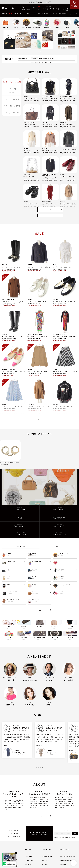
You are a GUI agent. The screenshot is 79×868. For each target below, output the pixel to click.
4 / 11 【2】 (11, 91)
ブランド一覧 (46, 850)
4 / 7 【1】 (11, 113)
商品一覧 (28, 850)
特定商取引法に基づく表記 (67, 856)
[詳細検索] (23, 8)
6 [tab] (45, 52)
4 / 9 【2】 (11, 106)
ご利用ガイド (37, 13)
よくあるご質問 (29, 860)
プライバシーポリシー (66, 860)
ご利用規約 (63, 865)
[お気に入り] (28, 8)
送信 (75, 833)
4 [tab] (41, 52)
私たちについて (65, 850)
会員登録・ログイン (48, 856)
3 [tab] (38, 52)
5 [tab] (43, 52)
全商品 (16, 13)
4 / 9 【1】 (11, 99)
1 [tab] (34, 52)
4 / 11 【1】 (12, 82)
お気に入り (45, 860)
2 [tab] (36, 52)
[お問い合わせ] (74, 5)
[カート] (38, 8)
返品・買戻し (46, 13)
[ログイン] (33, 8)
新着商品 (4, 13)
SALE (11, 13)
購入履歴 (45, 865)
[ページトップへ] (74, 863)
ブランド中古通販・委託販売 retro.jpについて (64, 14)
